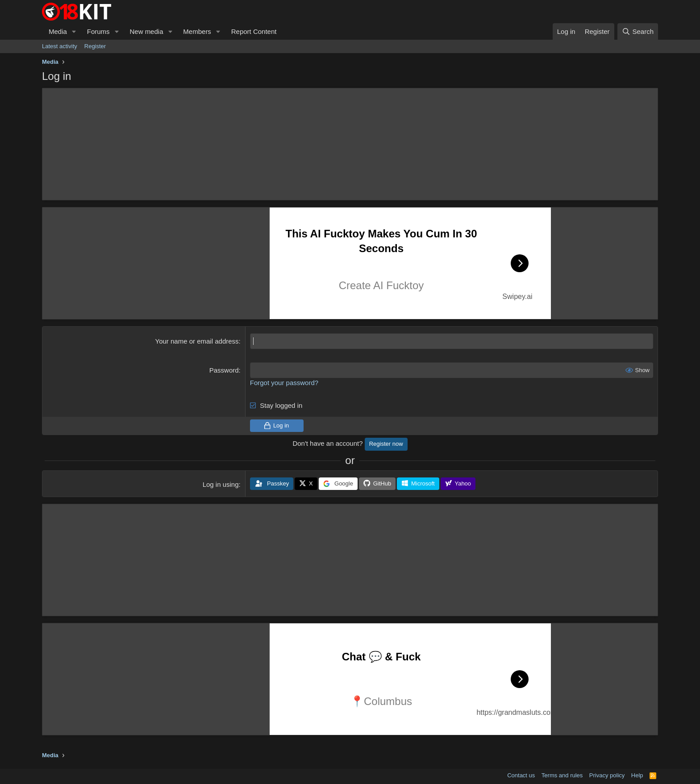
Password (224, 370)
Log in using (221, 484)
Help (637, 775)
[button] (74, 31)
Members (197, 31)
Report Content (254, 31)
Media (58, 31)
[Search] (638, 31)
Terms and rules (562, 775)
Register (95, 46)
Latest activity (60, 46)
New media (146, 31)
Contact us (521, 775)
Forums (98, 31)
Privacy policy (607, 775)
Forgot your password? (284, 383)
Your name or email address (197, 341)
